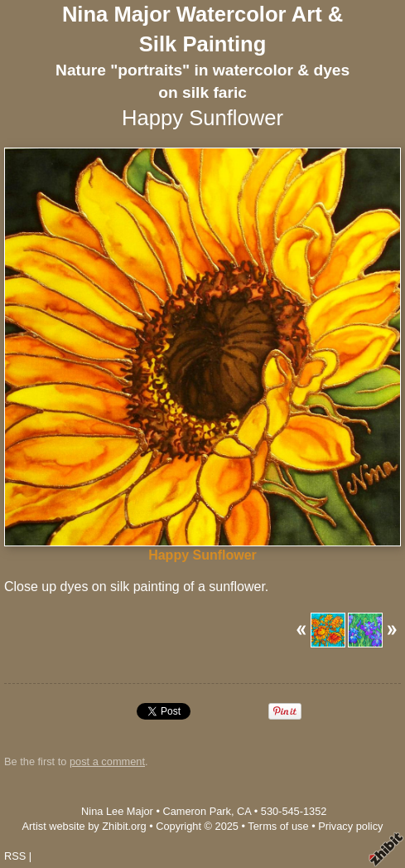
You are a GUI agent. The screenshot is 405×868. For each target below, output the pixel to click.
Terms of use (278, 826)
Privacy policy (350, 826)
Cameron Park (197, 811)
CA (244, 811)
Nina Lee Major (117, 811)
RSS (15, 856)
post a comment (107, 761)
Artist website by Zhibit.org (84, 826)
